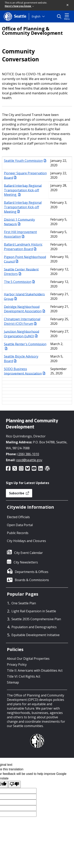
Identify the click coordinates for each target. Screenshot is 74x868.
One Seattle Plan (24, 603)
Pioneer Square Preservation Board (25, 175)
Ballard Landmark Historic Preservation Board (23, 247)
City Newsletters (26, 562)
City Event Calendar (29, 553)
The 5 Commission (19, 282)
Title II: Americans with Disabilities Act (35, 670)
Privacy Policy (17, 665)
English (36, 16)
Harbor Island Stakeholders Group (24, 296)
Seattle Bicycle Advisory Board (21, 359)
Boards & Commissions (32, 580)
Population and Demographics (34, 627)
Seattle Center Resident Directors (21, 271)
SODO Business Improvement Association (25, 371)
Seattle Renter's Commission (25, 346)
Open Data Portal (20, 525)
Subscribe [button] (19, 493)
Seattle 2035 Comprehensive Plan (36, 619)
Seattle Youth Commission (25, 161)
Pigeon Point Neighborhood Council (25, 259)
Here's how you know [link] (19, 6)
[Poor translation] (14, 785)
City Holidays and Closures (26, 541)
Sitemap (13, 682)
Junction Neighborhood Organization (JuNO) (22, 334)
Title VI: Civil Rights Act (24, 676)
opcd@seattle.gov (29, 460)
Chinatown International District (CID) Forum (22, 321)
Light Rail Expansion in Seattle (34, 611)
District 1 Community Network (19, 222)
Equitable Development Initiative (36, 635)
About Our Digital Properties (28, 659)
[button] (68, 5)
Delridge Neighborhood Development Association (24, 309)
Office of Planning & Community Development (32, 31)
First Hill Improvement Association (20, 234)
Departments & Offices (32, 572)
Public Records (18, 533)
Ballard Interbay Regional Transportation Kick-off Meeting (23, 190)
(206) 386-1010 (28, 454)
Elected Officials (18, 517)
